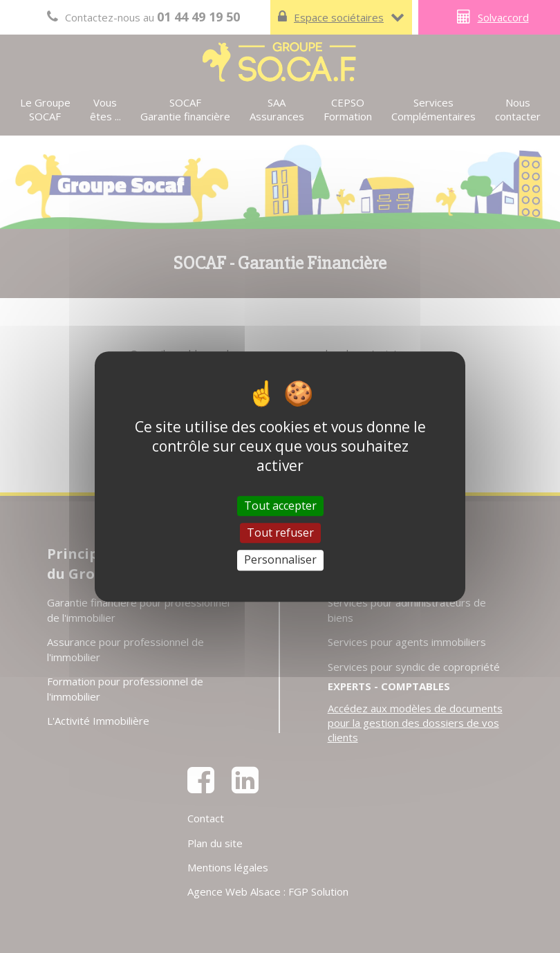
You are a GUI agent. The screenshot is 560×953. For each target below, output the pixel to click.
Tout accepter (280, 506)
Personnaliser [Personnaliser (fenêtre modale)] (280, 560)
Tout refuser (280, 533)
